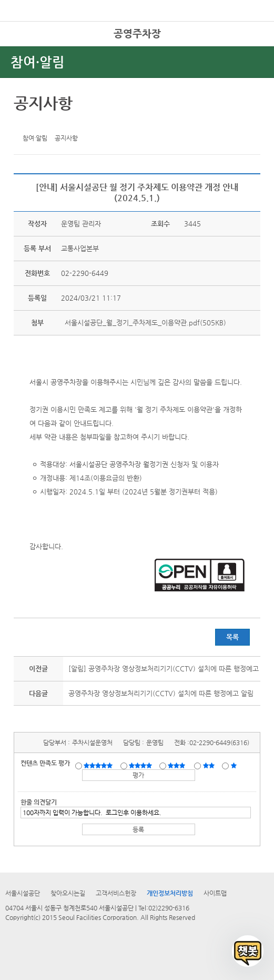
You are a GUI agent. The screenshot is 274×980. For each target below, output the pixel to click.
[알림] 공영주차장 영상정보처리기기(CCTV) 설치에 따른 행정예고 (164, 669)
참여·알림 (38, 62)
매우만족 (99, 765)
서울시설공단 (23, 893)
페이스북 (40, 123)
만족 (141, 765)
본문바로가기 (17, 0)
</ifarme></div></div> (248, 951)
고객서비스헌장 (116, 893)
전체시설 (23, 47)
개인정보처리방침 (170, 893)
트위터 (24, 123)
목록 (232, 637)
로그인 (249, 31)
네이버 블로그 (56, 123)
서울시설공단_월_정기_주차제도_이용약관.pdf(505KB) (144, 323)
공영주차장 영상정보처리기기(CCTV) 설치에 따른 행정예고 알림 (161, 693)
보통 (178, 765)
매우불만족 (234, 765)
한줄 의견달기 (39, 802)
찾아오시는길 (68, 893)
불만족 (210, 765)
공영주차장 (137, 33)
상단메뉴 (254, 50)
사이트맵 (215, 893)
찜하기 (73, 123)
